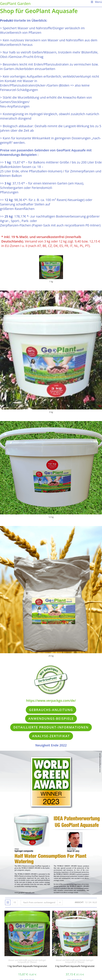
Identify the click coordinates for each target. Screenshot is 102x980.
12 (86, 902)
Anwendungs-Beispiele (51, 719)
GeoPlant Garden (15, 3)
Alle (95, 902)
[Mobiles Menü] (95, 2)
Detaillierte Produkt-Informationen (51, 727)
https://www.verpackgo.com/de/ (51, 701)
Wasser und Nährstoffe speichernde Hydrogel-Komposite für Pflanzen (27, 961)
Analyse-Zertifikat (51, 736)
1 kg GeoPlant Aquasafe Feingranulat (27, 966)
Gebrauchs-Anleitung (51, 710)
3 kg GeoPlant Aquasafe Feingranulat (75, 966)
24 (90, 902)
